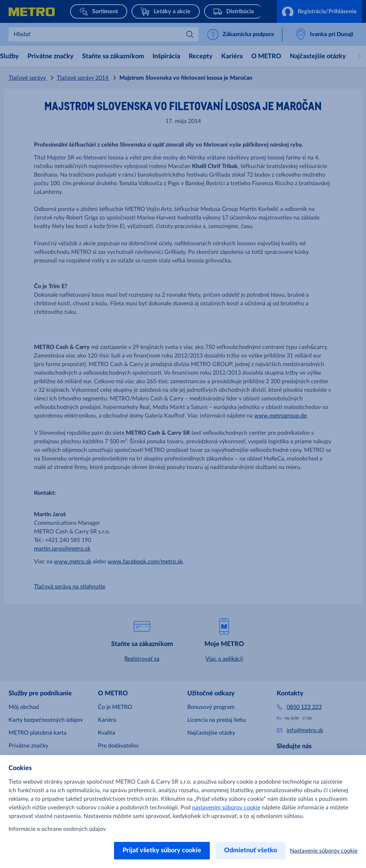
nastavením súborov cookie (226, 808)
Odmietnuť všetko (251, 850)
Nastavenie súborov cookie (324, 851)
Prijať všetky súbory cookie (162, 850)
